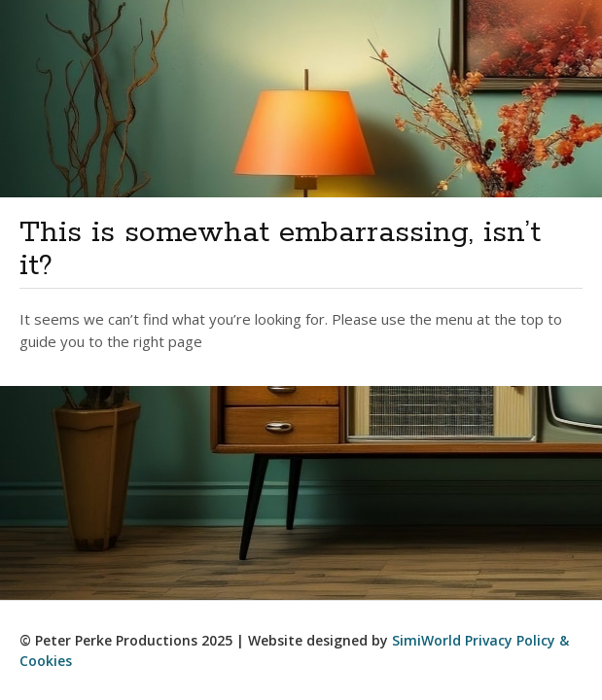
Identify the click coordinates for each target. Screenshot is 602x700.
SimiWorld (426, 640)
